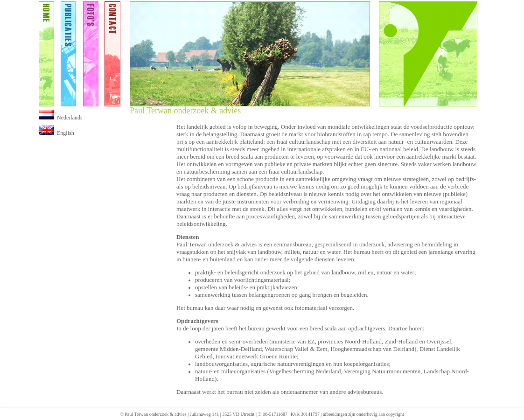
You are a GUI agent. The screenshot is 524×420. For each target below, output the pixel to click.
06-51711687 (275, 414)
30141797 (310, 414)
